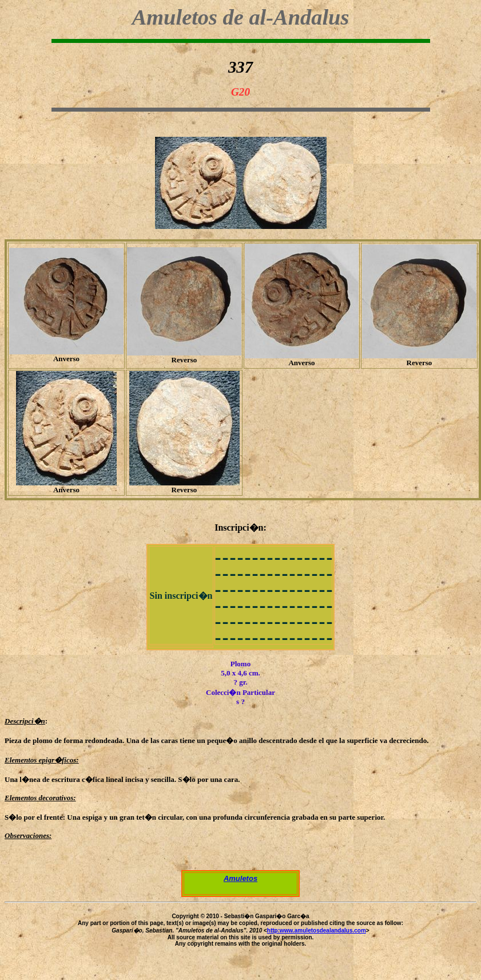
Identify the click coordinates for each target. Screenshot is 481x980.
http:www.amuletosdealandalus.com (317, 930)
